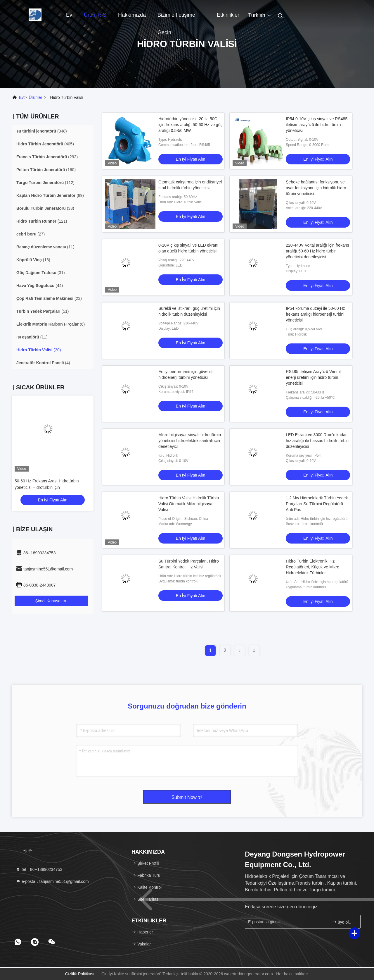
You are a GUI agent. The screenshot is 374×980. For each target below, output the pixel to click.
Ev (69, 15)
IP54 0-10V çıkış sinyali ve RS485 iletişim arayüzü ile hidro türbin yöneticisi (317, 125)
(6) (51, 324)
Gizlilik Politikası (80, 974)
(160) (46, 170)
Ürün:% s (95, 15)
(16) (33, 260)
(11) (45, 247)
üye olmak (344, 922)
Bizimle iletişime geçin (176, 18)
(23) (49, 298)
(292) (47, 157)
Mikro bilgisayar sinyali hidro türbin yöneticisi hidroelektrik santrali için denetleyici (190, 441)
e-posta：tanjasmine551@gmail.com (52, 881)
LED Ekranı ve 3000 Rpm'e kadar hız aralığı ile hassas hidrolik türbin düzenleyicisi (317, 441)
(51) (43, 311)
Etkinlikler (228, 15)
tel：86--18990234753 (39, 869)
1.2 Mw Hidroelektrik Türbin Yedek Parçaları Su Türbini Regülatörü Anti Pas (317, 504)
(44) (40, 286)
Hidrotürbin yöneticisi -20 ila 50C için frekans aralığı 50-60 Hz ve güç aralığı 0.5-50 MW (190, 125)
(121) (42, 221)
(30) (39, 350)
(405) (45, 144)
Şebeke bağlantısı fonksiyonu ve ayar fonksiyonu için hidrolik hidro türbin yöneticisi (316, 188)
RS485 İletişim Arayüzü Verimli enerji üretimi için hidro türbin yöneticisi (314, 377)
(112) (45, 183)
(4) (43, 363)
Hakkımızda (132, 15)
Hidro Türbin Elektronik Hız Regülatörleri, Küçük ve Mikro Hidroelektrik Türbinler (312, 567)
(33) (45, 208)
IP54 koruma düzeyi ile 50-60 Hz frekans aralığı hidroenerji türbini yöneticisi (315, 314)
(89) (50, 195)
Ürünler (36, 97)
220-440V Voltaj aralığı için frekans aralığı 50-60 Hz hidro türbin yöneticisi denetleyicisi (317, 251)
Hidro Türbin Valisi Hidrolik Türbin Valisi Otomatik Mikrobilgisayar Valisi (189, 504)
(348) (42, 131)
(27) (31, 234)
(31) (41, 273)
